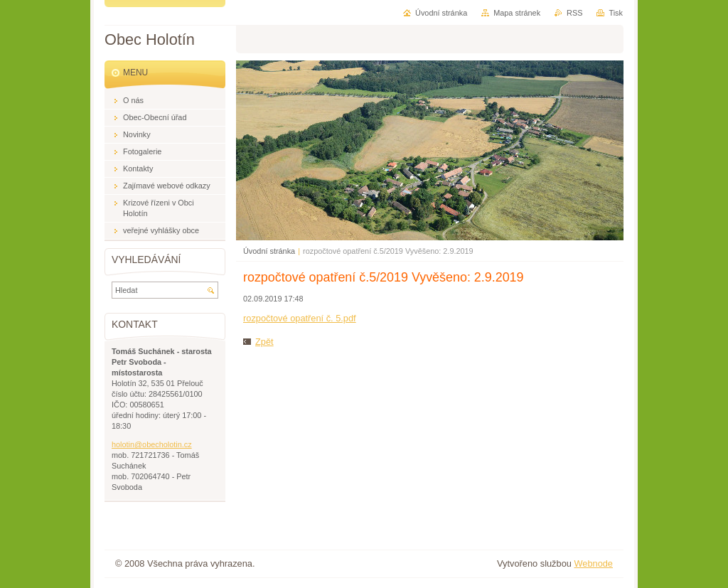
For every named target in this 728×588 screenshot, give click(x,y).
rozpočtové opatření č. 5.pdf (300, 318)
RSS (574, 13)
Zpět (264, 342)
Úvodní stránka (269, 251)
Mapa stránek (517, 13)
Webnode (593, 563)
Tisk (616, 13)
